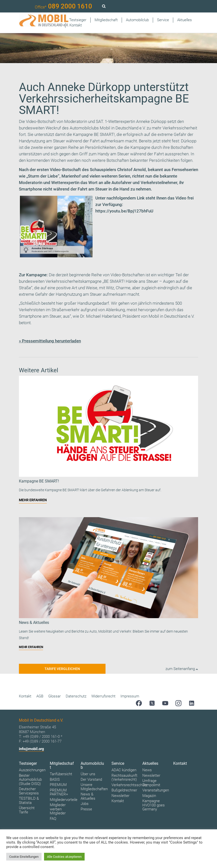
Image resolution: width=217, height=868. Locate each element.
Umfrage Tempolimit (151, 783)
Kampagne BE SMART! (94, 134)
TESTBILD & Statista (29, 801)
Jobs (85, 804)
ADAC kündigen (124, 770)
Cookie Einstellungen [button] (24, 857)
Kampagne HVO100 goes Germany (154, 805)
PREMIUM (58, 785)
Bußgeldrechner (124, 790)
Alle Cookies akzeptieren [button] (64, 857)
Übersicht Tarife (27, 810)
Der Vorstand (91, 779)
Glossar (54, 696)
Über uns (88, 774)
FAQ (53, 819)
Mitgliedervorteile (64, 800)
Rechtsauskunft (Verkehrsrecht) (124, 778)
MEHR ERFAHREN (33, 500)
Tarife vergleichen (62, 669)
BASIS (55, 779)
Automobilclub (137, 20)
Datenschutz (76, 696)
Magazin (149, 796)
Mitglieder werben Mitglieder (58, 809)
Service (163, 20)
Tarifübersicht (61, 774)
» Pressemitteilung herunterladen (50, 341)
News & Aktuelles (88, 796)
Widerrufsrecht (103, 696)
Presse (86, 809)
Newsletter (120, 796)
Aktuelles (185, 20)
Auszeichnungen (32, 770)
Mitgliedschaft (106, 20)
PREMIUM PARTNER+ (59, 792)
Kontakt (76, 25)
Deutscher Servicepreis (29, 791)
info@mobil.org (31, 749)
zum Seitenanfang (182, 669)
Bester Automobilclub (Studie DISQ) (30, 780)
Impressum (130, 696)
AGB (40, 696)
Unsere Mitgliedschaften (94, 787)
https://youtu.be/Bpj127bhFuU (124, 211)
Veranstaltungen (156, 790)
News (147, 770)
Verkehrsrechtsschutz (129, 785)
